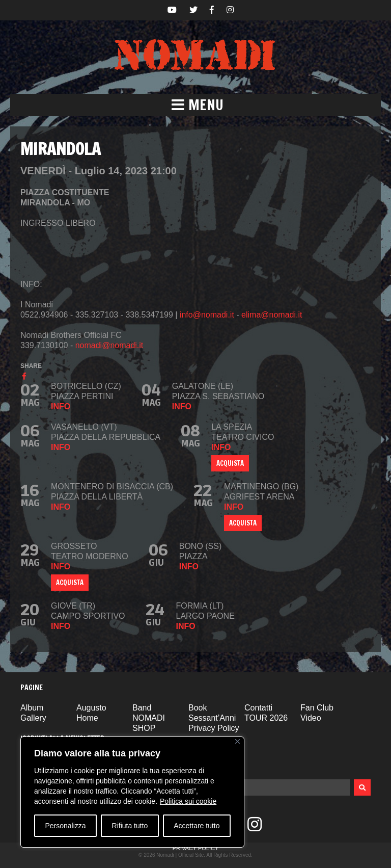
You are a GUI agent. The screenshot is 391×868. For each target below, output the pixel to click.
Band (142, 708)
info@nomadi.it (207, 315)
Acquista (243, 523)
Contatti (258, 708)
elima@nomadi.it (272, 315)
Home (87, 718)
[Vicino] (238, 741)
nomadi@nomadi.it (109, 345)
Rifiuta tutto (130, 826)
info (61, 406)
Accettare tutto (197, 826)
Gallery (33, 718)
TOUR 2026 (266, 718)
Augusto (91, 708)
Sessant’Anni (212, 718)
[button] (195, 105)
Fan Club (317, 708)
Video (311, 718)
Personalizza (65, 826)
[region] (132, 792)
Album (32, 708)
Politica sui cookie (188, 801)
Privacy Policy (214, 728)
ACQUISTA (230, 463)
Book (198, 708)
